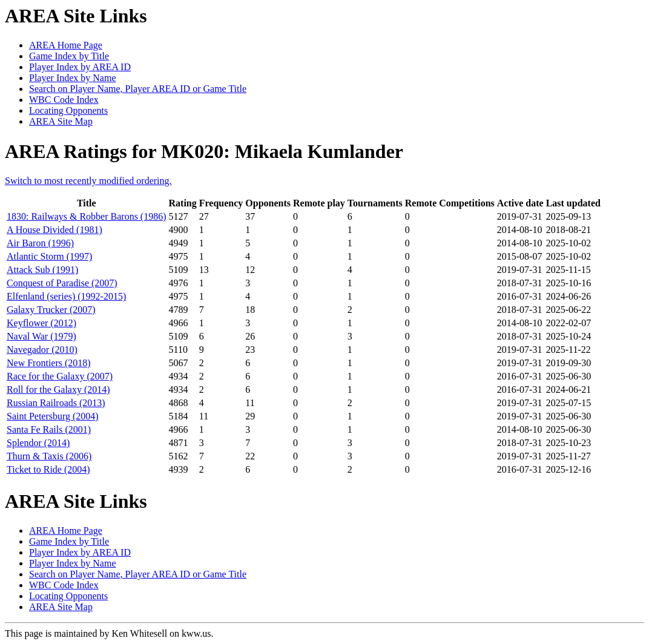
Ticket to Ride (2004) (48, 469)
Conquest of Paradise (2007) (62, 283)
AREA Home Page (66, 45)
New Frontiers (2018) (49, 363)
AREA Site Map (61, 121)
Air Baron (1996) (40, 243)
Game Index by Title (69, 56)
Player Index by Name (73, 78)
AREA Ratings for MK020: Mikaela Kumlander (204, 151)
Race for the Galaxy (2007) (60, 376)
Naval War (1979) (41, 336)
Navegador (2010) (42, 350)
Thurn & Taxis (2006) (49, 456)
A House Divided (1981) (54, 230)
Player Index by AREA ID (80, 67)
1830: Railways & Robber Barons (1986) (87, 216)
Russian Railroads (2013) (56, 403)
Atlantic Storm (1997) (49, 256)
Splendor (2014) (38, 443)
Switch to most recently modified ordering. (88, 181)
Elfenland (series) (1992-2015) (66, 296)
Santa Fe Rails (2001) (49, 429)
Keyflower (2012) (41, 323)
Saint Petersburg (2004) (53, 416)
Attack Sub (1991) (42, 270)
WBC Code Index (64, 100)
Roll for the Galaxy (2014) (58, 389)
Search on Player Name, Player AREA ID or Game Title (138, 89)
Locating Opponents (68, 110)
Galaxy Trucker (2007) (51, 310)
